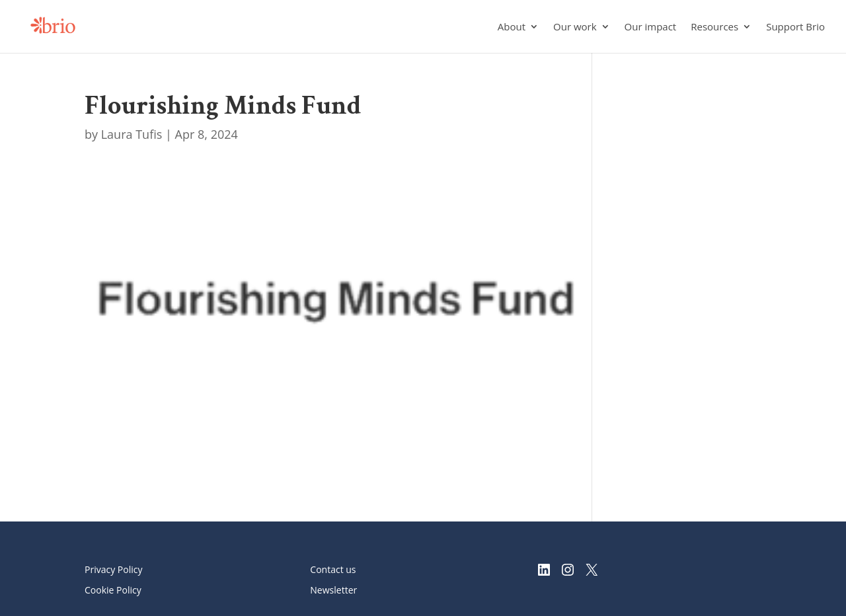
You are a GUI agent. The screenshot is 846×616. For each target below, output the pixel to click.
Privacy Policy (113, 569)
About (512, 27)
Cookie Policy (113, 590)
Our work (575, 27)
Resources (714, 27)
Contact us (333, 569)
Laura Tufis (132, 134)
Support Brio (795, 27)
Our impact (651, 27)
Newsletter (333, 590)
